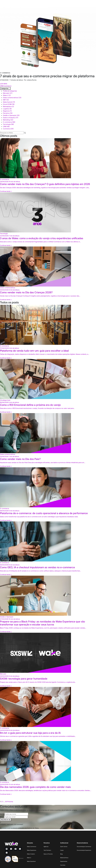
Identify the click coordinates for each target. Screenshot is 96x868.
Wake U (7, 95)
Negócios (7, 111)
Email (2, 817)
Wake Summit (9, 102)
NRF (6, 100)
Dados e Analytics (11, 118)
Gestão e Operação (11, 115)
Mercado (8, 93)
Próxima (10, 802)
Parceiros (8, 113)
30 (6, 802)
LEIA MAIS (4, 84)
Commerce (8, 86)
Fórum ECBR (9, 104)
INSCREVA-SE (6, 820)
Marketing (8, 120)
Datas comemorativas (12, 98)
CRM (2, 86)
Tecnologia (8, 124)
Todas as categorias (10, 91)
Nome (2, 814)
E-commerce (9, 122)
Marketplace (8, 106)
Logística (7, 109)
